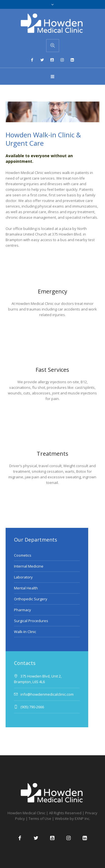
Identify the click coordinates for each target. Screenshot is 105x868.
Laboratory (23, 577)
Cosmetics (23, 555)
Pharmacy (23, 610)
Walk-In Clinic (25, 632)
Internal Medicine (29, 566)
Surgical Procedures (31, 621)
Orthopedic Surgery (31, 599)
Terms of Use (40, 818)
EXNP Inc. (82, 818)
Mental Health (26, 588)
